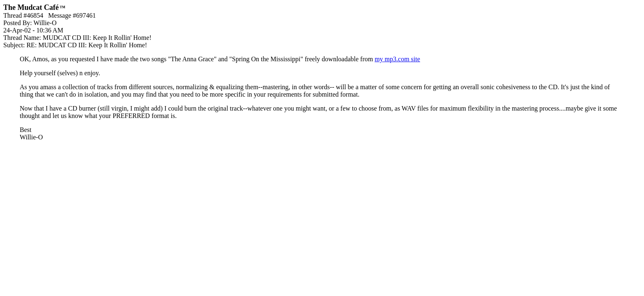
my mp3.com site (397, 59)
